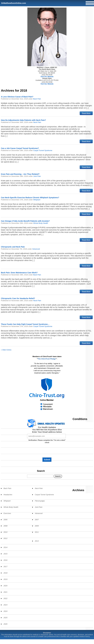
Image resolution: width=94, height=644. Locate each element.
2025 (5, 618)
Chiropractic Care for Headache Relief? (18, 298)
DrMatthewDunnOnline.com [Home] (14, 3)
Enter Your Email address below (47, 432)
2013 (37, 541)
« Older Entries (6, 350)
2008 (5, 526)
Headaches (8, 495)
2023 (5, 605)
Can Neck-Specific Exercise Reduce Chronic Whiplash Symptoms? (30, 198)
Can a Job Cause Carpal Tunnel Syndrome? (20, 148)
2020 (5, 586)
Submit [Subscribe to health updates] (47, 460)
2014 (5, 547)
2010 (5, 532)
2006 (5, 520)
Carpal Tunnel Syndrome (43, 150)
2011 (37, 532)
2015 (5, 554)
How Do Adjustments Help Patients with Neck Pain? (23, 120)
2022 (5, 598)
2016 (5, 560)
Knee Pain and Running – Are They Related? (20, 174)
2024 (5, 611)
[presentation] (47, 451)
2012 (5, 538)
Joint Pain (37, 176)
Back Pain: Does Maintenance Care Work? (19, 273)
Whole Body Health (41, 223)
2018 (5, 573)
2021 (5, 592)
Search (41, 471)
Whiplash (37, 200)
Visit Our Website (47, 77)
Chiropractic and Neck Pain (13, 247)
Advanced (36, 249)
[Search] (40, 476)
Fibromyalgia (40, 501)
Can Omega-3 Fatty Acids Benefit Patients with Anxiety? (25, 221)
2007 (37, 520)
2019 (5, 579)
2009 (37, 526)
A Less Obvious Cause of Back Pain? (17, 97)
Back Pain (37, 99)
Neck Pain (37, 122)
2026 (5, 624)
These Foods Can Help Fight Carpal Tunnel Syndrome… (25, 324)
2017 (5, 567)
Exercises (7, 513)
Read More (86, 113)
